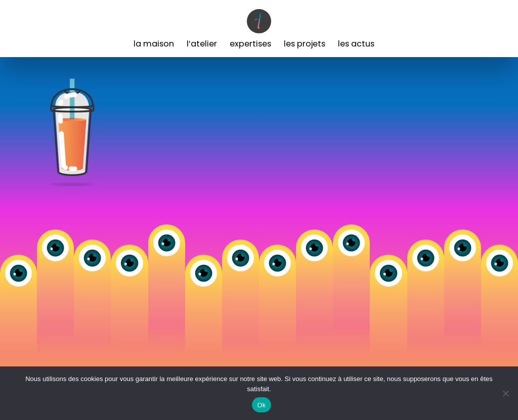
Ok (261, 405)
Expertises (250, 44)
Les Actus (356, 44)
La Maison (154, 44)
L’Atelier (202, 44)
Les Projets (305, 44)
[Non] (505, 393)
